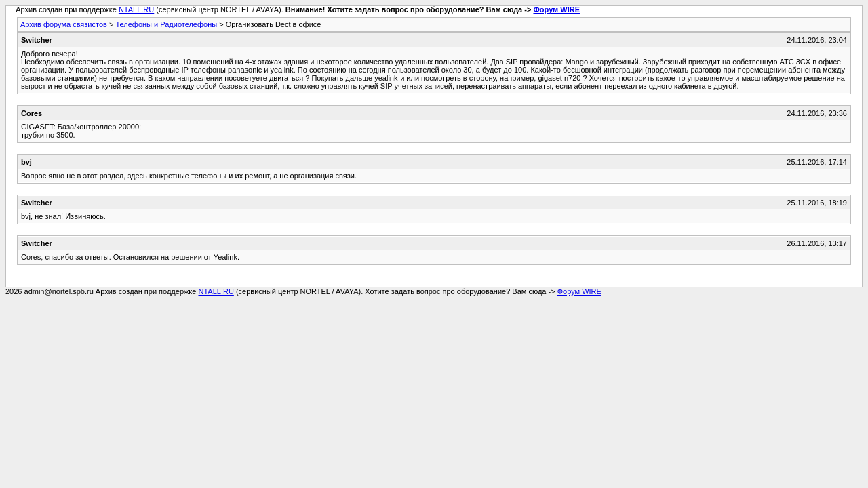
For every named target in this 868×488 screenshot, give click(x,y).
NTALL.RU (136, 9)
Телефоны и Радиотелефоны (166, 24)
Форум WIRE (556, 9)
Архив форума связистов (64, 24)
